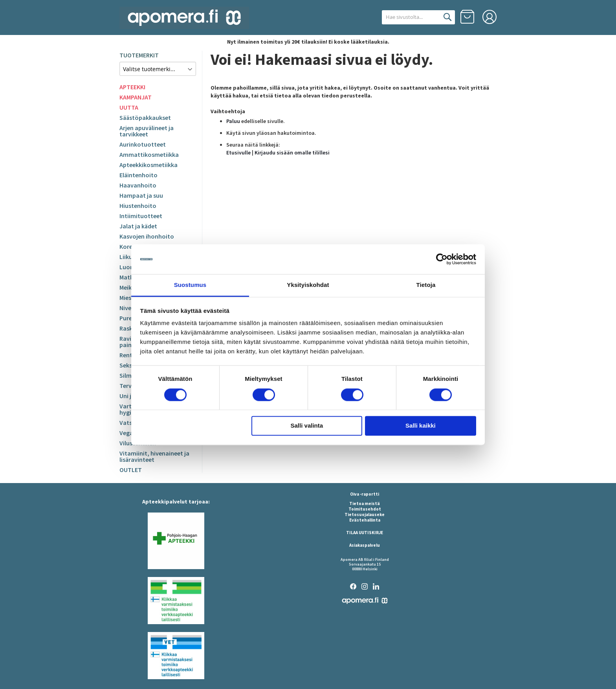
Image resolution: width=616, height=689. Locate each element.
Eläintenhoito (138, 175)
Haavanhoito (138, 185)
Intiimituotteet (141, 216)
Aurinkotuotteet (143, 144)
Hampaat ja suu (141, 195)
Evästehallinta (365, 520)
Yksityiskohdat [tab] (308, 285)
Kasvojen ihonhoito (147, 236)
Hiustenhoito (138, 206)
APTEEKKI (132, 87)
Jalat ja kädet (138, 226)
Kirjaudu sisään (489, 17)
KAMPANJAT (136, 97)
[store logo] (184, 18)
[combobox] (409, 17)
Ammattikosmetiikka (149, 154)
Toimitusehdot (365, 509)
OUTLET (131, 470)
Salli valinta (307, 426)
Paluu (233, 121)
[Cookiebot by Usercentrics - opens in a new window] (442, 259)
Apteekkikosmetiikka (148, 165)
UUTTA (129, 107)
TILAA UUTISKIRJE (365, 533)
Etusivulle (238, 152)
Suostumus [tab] (190, 285)
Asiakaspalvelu (365, 545)
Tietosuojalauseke (365, 514)
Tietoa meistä (365, 503)
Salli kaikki (421, 426)
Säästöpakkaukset (145, 118)
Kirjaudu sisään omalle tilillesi (292, 152)
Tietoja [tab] (426, 285)
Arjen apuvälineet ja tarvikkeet (147, 131)
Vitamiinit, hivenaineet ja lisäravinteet (154, 456)
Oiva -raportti (365, 494)
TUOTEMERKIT (139, 55)
